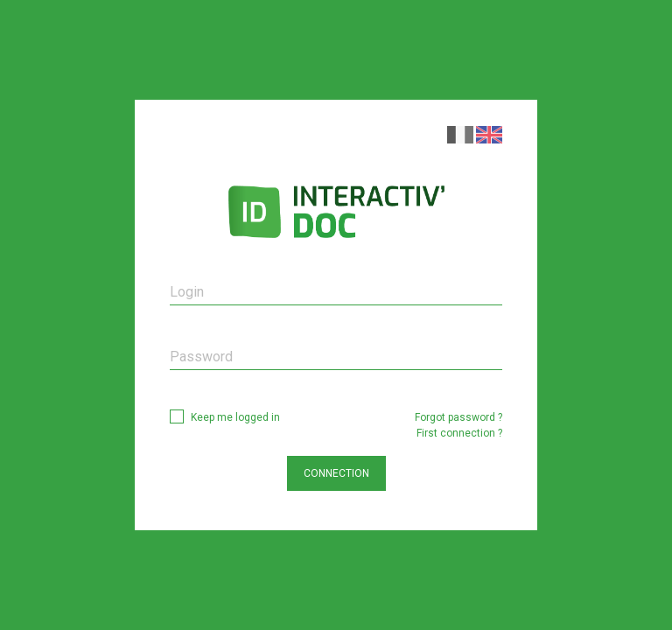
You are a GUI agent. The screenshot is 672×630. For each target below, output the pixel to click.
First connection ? (459, 433)
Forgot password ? (458, 417)
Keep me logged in (235, 417)
